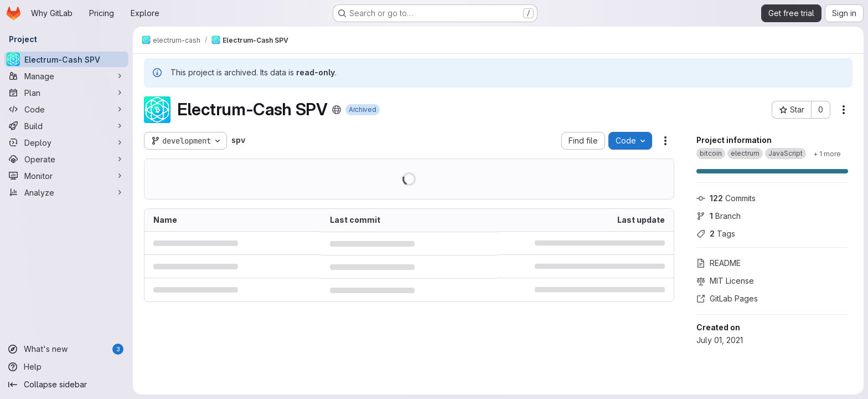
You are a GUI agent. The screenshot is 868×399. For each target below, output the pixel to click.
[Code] (66, 109)
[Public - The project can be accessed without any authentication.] (337, 110)
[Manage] (66, 76)
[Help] (66, 367)
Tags (716, 234)
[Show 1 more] (827, 154)
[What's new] (66, 349)
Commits (726, 198)
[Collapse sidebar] (66, 385)
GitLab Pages (727, 298)
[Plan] (66, 93)
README (719, 263)
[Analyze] (66, 192)
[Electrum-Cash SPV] (66, 59)
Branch (719, 216)
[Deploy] (66, 142)
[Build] (66, 126)
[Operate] (66, 159)
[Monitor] (66, 176)
